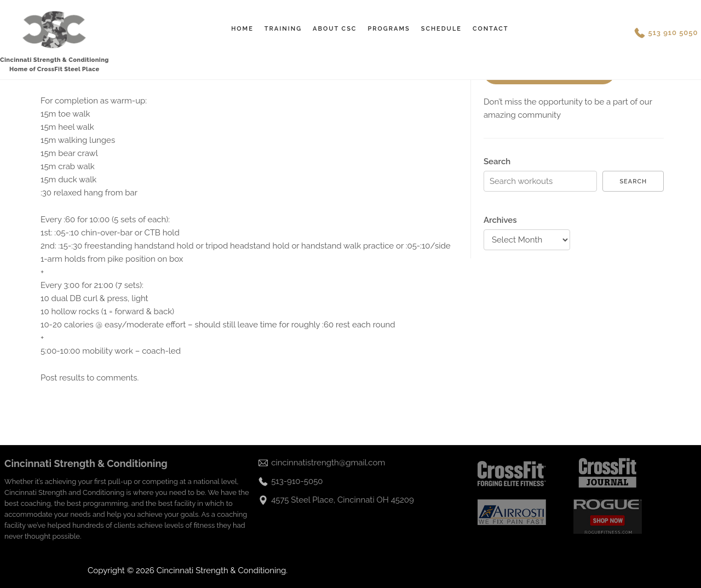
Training (283, 29)
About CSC (335, 29)
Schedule (441, 29)
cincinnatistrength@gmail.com (328, 463)
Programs (389, 29)
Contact (491, 29)
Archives (500, 220)
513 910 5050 (673, 33)
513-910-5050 (297, 481)
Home (242, 29)
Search (497, 162)
